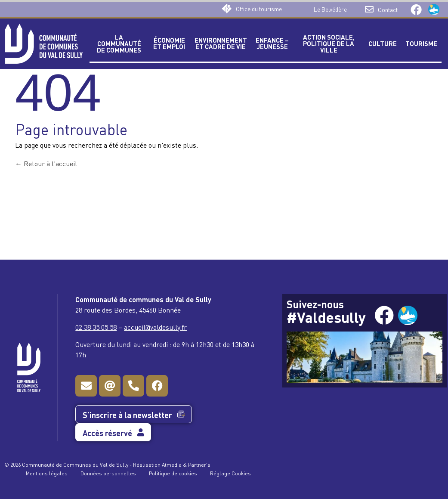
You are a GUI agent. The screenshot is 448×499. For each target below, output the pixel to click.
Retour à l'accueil (46, 163)
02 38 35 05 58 (96, 327)
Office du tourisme (259, 8)
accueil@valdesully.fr (155, 327)
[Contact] (369, 9)
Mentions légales (47, 473)
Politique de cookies (173, 473)
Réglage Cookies (230, 473)
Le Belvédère (330, 9)
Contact (388, 9)
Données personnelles (108, 473)
